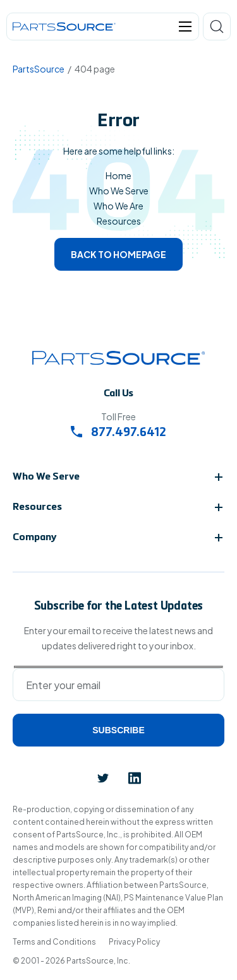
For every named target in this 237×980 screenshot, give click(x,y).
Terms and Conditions (54, 942)
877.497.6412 (118, 433)
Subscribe (118, 730)
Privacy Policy (134, 942)
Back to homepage (118, 254)
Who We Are (118, 206)
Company (35, 538)
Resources (119, 221)
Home (118, 175)
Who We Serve (119, 191)
